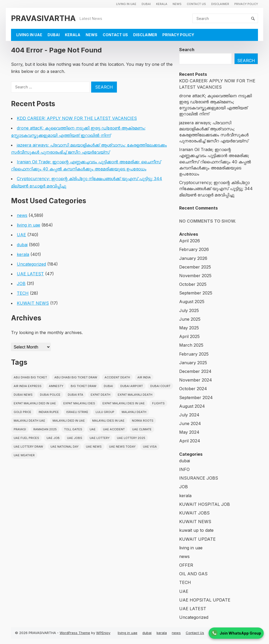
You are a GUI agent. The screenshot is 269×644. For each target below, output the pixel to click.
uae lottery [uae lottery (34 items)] (100, 438)
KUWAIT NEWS (33, 303)
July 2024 (189, 415)
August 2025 (192, 302)
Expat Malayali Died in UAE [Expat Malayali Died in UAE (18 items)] (35, 403)
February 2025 (194, 354)
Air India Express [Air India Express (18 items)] (28, 386)
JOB (21, 283)
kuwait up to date (196, 530)
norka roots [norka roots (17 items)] (143, 421)
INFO (184, 469)
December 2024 (195, 371)
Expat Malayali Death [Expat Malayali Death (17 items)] (135, 395)
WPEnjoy (103, 633)
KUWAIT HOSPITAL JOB (205, 504)
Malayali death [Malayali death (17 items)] (134, 412)
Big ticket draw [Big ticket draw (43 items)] (84, 386)
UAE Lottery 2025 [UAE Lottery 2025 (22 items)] (131, 438)
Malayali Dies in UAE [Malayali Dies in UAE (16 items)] (108, 421)
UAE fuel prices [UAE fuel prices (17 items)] (26, 438)
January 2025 (193, 363)
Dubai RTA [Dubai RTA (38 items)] (76, 395)
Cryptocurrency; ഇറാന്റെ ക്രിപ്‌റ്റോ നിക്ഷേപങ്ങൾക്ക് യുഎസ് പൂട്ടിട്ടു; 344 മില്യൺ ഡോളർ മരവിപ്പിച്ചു (216, 189)
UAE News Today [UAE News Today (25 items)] (122, 447)
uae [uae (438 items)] (93, 429)
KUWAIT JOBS (194, 513)
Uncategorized (31, 264)
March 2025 (191, 345)
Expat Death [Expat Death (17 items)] (100, 395)
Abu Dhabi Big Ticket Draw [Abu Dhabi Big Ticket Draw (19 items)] (76, 377)
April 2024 (190, 441)
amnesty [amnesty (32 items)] (56, 386)
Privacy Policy (246, 4)
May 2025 (189, 328)
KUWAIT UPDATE (197, 539)
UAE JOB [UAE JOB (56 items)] (53, 438)
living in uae (126, 4)
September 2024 (196, 398)
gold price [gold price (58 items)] (22, 412)
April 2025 (189, 336)
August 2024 (192, 406)
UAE (21, 235)
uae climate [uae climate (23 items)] (142, 429)
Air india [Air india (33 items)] (144, 377)
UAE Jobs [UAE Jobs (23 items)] (75, 438)
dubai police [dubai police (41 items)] (50, 395)
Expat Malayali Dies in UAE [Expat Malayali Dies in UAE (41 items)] (124, 403)
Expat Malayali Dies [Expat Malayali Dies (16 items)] (79, 403)
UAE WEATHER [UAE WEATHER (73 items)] (24, 455)
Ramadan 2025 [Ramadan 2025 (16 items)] (45, 429)
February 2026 (194, 249)
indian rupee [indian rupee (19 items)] (49, 412)
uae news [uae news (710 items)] (94, 447)
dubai (146, 4)
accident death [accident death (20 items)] (117, 377)
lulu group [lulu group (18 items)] (105, 412)
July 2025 (189, 310)
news (177, 4)
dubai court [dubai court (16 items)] (160, 386)
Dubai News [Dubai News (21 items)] (23, 395)
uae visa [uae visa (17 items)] (150, 447)
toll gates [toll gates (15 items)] (73, 429)
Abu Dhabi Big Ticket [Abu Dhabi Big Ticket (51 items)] (30, 377)
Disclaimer (220, 4)
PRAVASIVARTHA (43, 18)
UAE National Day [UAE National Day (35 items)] (64, 447)
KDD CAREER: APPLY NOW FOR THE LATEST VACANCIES (77, 118)
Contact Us (196, 4)
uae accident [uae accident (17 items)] (114, 429)
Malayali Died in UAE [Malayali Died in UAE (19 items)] (69, 421)
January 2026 (193, 258)
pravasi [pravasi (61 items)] (20, 429)
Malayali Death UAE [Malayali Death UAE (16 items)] (29, 421)
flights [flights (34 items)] (158, 403)
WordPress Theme (75, 633)
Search (187, 50)
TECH (23, 293)
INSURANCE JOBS (199, 478)
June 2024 (190, 423)
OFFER (186, 565)
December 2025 (195, 267)
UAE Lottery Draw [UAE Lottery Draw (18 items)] (28, 447)
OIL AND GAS (193, 574)
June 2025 (190, 319)
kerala (162, 4)
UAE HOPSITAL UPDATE (205, 600)
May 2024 (189, 432)
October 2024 (193, 389)
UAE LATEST (30, 274)
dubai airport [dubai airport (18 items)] (132, 386)
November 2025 (195, 276)
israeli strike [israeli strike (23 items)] (77, 412)
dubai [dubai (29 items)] (108, 386)
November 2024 (196, 380)
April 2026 (190, 241)
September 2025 (196, 293)
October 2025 (193, 284)
